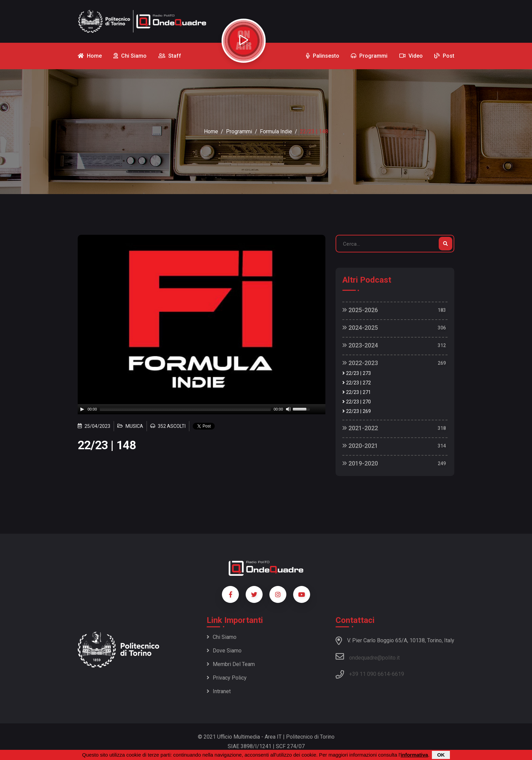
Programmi (239, 131)
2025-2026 (360, 310)
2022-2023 (360, 363)
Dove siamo (224, 651)
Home (211, 131)
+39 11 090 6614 (369, 674)
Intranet (219, 691)
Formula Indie (276, 131)
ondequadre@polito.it (368, 657)
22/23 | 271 (357, 392)
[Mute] (288, 409)
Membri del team (231, 664)
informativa (414, 755)
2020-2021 (360, 446)
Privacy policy (227, 678)
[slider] (185, 409)
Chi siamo (222, 637)
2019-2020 (360, 463)
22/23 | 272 (357, 383)
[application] (202, 409)
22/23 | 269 (357, 411)
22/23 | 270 (357, 402)
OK (441, 755)
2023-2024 (360, 345)
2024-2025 (360, 328)
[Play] (82, 409)
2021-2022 (360, 428)
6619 (398, 674)
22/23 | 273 (357, 373)
